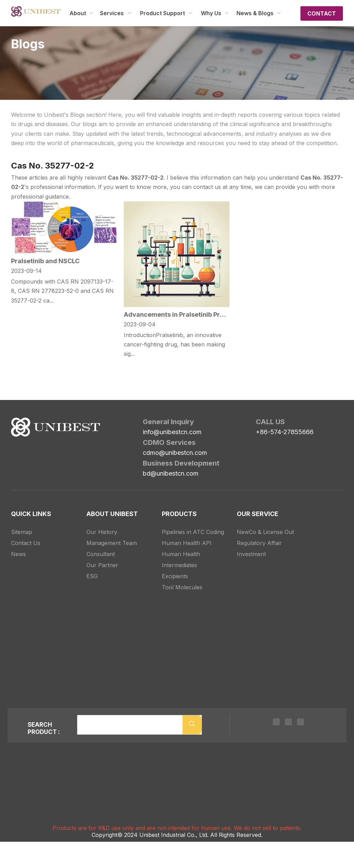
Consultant (101, 554)
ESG (92, 576)
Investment (251, 554)
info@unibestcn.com (172, 432)
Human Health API (187, 543)
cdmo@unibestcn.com (175, 453)
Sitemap (22, 532)
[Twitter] (288, 721)
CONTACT (322, 13)
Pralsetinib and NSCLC (45, 261)
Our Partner (102, 565)
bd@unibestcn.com (171, 473)
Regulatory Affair (259, 543)
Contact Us (26, 543)
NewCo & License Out (265, 532)
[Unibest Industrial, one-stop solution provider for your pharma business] (17, 423)
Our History (102, 532)
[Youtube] (300, 721)
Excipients (175, 576)
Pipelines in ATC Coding (193, 532)
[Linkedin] (276, 721)
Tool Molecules (182, 587)
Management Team (112, 543)
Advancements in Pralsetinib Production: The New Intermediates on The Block (177, 314)
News (18, 554)
